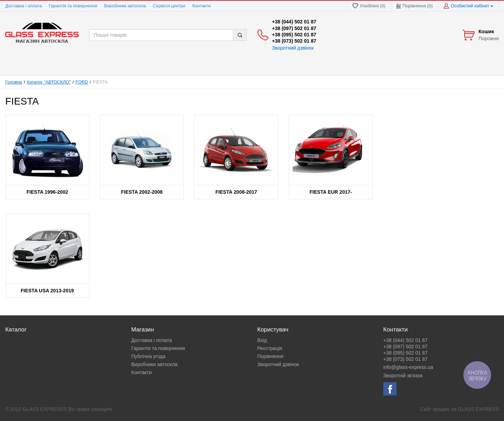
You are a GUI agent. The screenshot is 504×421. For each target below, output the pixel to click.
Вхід (262, 340)
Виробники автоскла (125, 6)
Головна (14, 82)
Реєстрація (270, 348)
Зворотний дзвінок (293, 48)
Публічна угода (148, 356)
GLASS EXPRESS (478, 409)
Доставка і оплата (23, 6)
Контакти (202, 6)
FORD (82, 82)
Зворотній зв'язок (403, 376)
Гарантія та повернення (73, 6)
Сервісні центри (169, 6)
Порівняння (270, 356)
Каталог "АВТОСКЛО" (49, 82)
